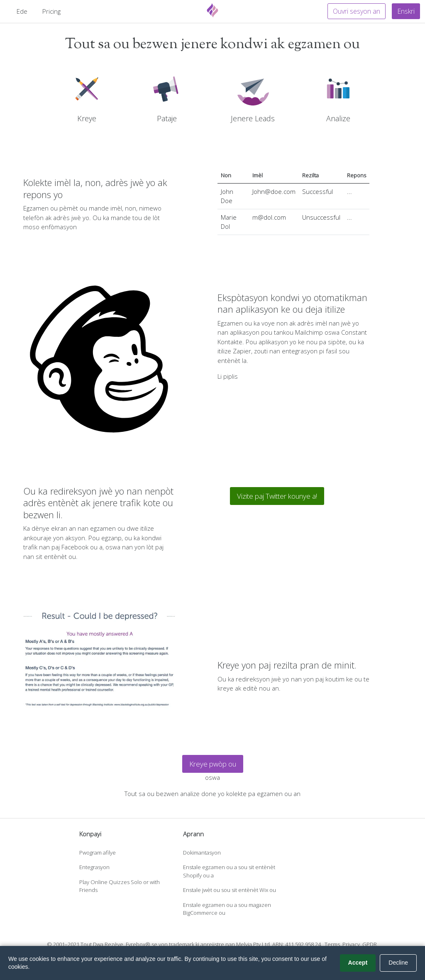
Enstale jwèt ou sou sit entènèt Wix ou (230, 890)
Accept (358, 963)
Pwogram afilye (98, 853)
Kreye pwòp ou (213, 764)
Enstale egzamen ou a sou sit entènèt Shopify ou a (229, 871)
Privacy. (352, 944)
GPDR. (370, 944)
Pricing (51, 11)
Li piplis (228, 376)
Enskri (406, 11)
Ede (22, 11)
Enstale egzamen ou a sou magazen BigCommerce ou (227, 909)
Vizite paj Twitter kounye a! (277, 496)
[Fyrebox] (212, 10)
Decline (398, 963)
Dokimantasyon (202, 853)
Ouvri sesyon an (357, 11)
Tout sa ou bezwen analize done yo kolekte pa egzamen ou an (212, 794)
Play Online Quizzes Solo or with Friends (120, 886)
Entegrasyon (94, 867)
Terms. (333, 944)
